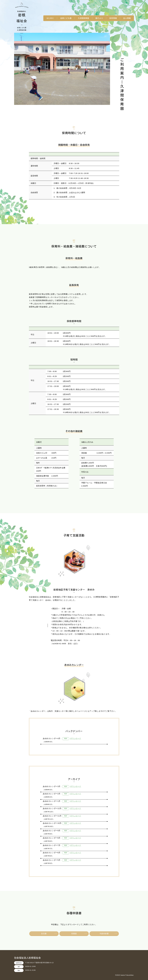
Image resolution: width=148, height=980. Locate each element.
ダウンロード (76, 738)
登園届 (74, 934)
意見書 (44, 934)
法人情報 (127, 18)
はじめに (50, 18)
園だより (99, 18)
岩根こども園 (66, 18)
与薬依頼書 (104, 934)
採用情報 (113, 18)
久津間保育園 (84, 18)
